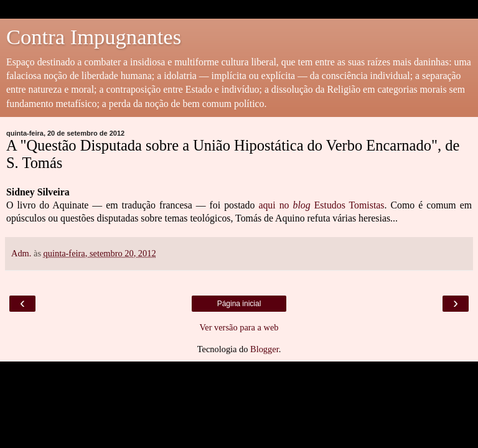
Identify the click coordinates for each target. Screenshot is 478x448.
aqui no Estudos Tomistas (321, 205)
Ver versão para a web (239, 327)
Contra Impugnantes (94, 37)
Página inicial (239, 304)
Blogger (265, 349)
